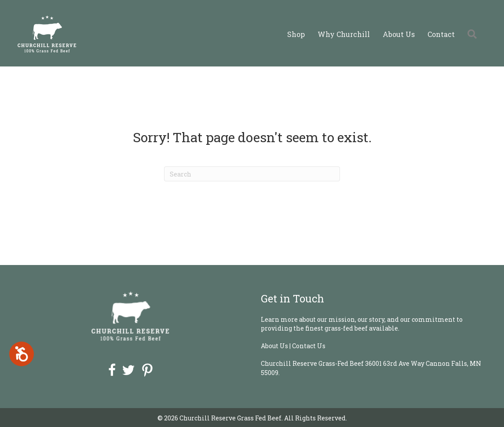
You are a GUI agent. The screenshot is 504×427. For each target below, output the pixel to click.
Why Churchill (344, 34)
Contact (441, 34)
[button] (474, 34)
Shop (296, 34)
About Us (399, 34)
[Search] (252, 174)
